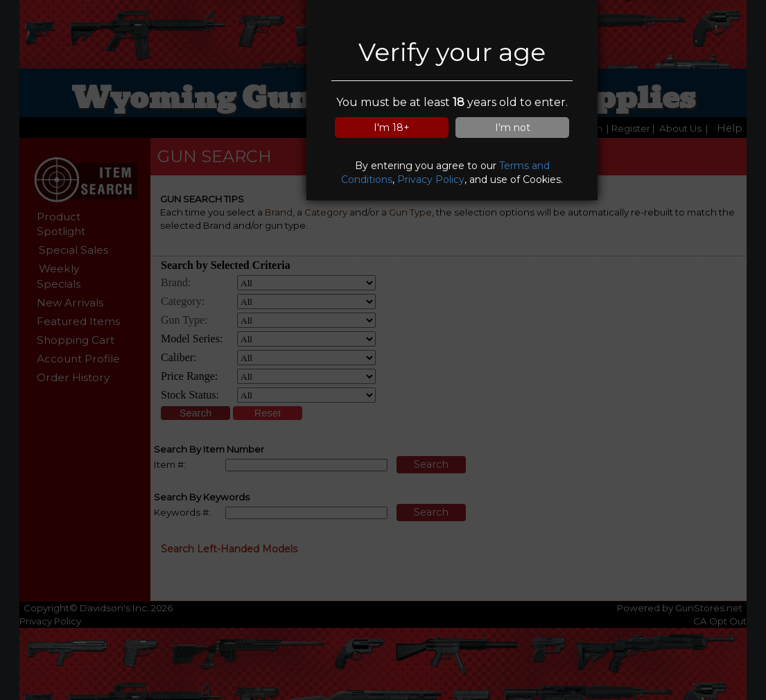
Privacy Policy (431, 180)
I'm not (513, 128)
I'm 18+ (392, 128)
